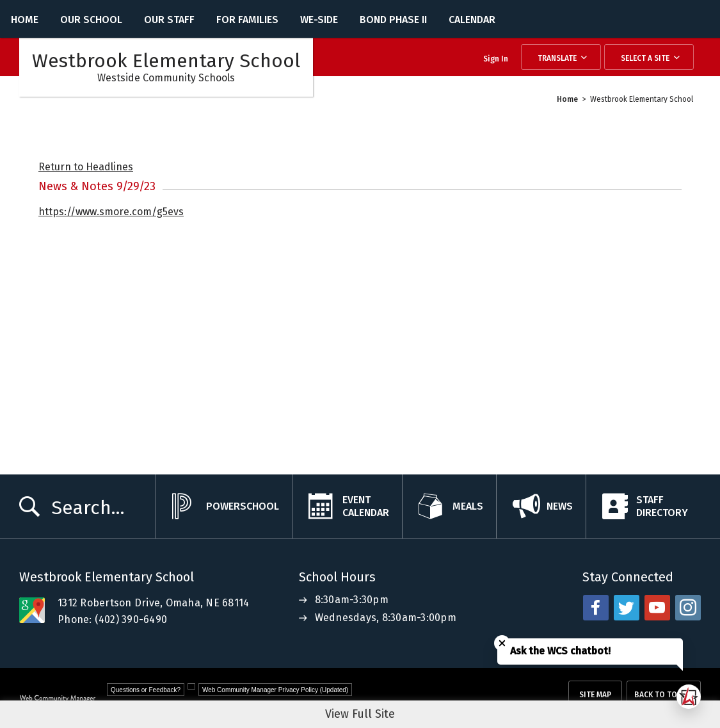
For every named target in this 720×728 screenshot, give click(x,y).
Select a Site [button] (645, 58)
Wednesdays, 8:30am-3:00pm (386, 618)
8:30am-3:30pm (352, 600)
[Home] (25, 19)
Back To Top (658, 695)
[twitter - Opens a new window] (627, 608)
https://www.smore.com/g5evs (111, 212)
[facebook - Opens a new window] (596, 608)
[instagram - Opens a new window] (688, 608)
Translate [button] (557, 58)
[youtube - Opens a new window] (657, 608)
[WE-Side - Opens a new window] (319, 19)
